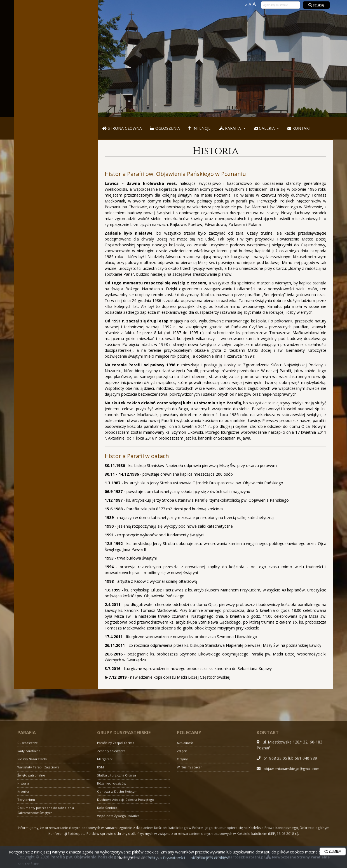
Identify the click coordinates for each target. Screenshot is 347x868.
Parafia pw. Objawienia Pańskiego (219, 37)
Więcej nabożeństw (56, 70)
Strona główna (122, 128)
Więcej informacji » (56, 403)
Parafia (230, 128)
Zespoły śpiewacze (112, 845)
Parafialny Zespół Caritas (117, 837)
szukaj (316, 5)
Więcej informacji (56, 135)
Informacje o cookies (209, 858)
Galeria (265, 128)
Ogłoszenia (165, 128)
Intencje (199, 128)
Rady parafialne (30, 845)
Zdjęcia (183, 845)
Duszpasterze (28, 837)
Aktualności (186, 837)
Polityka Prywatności (166, 858)
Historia (216, 151)
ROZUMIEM (333, 851)
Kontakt (299, 128)
